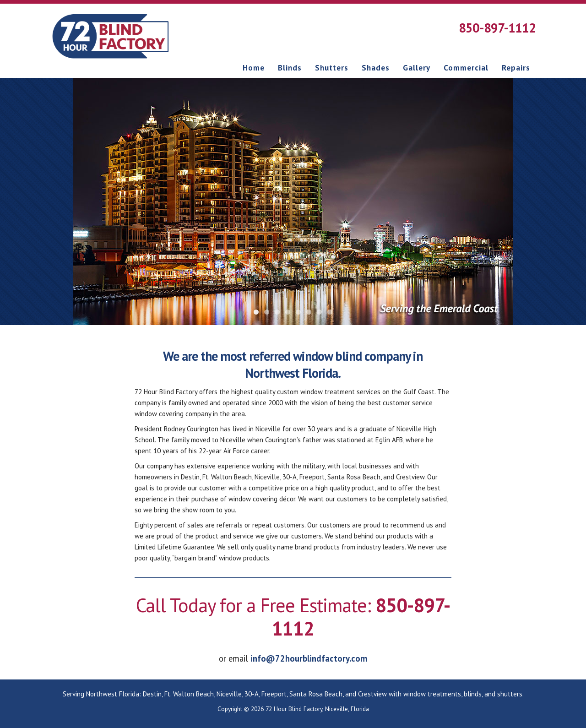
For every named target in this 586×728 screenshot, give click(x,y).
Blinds (290, 68)
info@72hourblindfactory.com (309, 658)
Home (254, 68)
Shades (376, 68)
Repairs (516, 68)
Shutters (332, 68)
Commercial (466, 68)
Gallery (417, 68)
